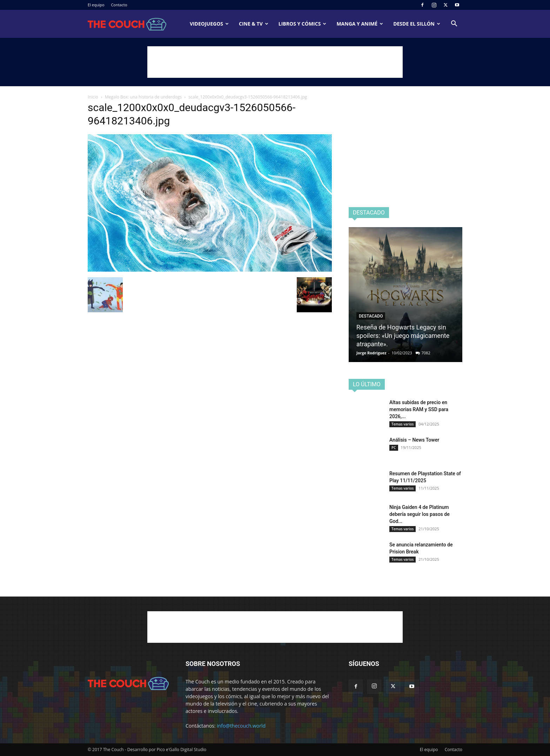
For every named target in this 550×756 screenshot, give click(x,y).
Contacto (119, 5)
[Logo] (127, 24)
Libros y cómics (303, 24)
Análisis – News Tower (414, 440)
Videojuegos (209, 24)
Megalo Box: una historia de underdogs (143, 97)
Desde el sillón (417, 24)
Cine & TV (254, 24)
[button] (454, 24)
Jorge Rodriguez (371, 353)
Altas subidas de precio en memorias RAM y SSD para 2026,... (419, 409)
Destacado (371, 316)
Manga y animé (360, 24)
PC (394, 448)
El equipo (96, 5)
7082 (426, 353)
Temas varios (403, 424)
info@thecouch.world (241, 726)
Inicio (93, 97)
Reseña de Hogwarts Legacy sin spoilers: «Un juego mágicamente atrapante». (403, 336)
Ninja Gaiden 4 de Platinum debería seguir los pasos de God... (420, 514)
